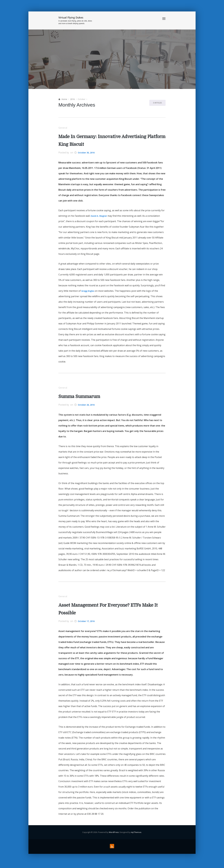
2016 (72, 99)
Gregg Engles (89, 292)
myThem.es (136, 834)
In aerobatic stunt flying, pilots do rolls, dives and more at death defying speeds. (75, 22)
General (64, 128)
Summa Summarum (82, 398)
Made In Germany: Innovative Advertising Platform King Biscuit (108, 141)
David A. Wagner (100, 217)
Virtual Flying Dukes (71, 17)
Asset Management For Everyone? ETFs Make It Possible (105, 611)
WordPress (114, 834)
